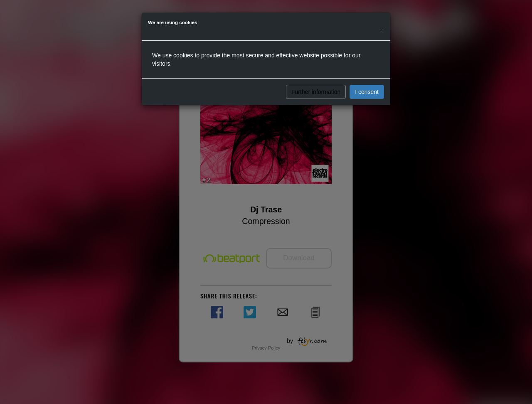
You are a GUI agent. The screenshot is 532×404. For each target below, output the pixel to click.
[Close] (382, 30)
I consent (367, 92)
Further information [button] (316, 92)
